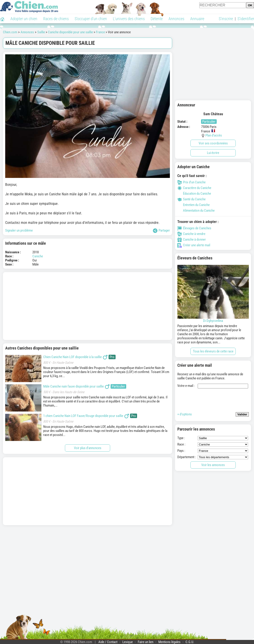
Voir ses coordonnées (213, 143)
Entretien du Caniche (193, 205)
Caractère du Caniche (194, 188)
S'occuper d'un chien (91, 19)
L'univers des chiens (129, 19)
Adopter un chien (24, 19)
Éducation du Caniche (194, 194)
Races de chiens (56, 19)
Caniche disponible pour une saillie (70, 32)
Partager (161, 231)
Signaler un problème (19, 230)
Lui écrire (213, 153)
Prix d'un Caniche (191, 182)
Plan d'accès (214, 135)
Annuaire (197, 19)
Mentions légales (169, 642)
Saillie (41, 32)
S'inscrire (226, 19)
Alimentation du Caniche (196, 211)
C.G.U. (190, 642)
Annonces (176, 19)
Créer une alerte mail (194, 245)
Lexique (128, 642)
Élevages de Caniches (194, 228)
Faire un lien (146, 642)
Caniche (38, 256)
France (100, 32)
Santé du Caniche (191, 199)
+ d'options (185, 414)
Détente (157, 19)
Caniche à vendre (191, 234)
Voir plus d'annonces (88, 448)
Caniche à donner (192, 239)
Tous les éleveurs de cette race (213, 351)
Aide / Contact (108, 642)
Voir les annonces (213, 465)
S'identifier (246, 19)
